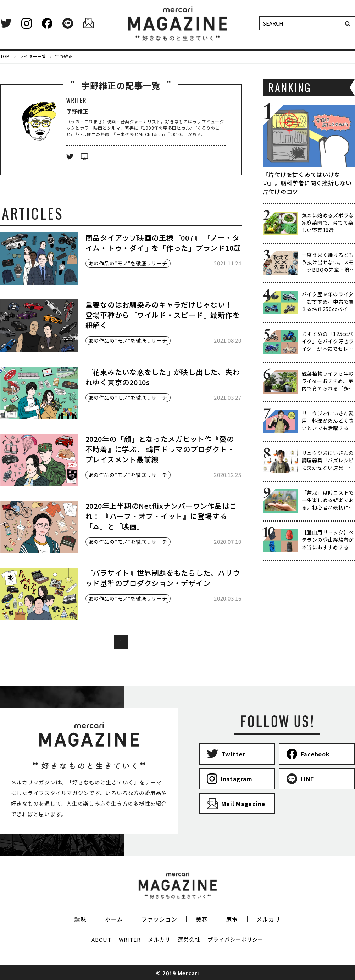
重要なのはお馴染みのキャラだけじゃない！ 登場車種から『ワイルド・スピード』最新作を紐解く (163, 315)
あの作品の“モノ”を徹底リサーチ (128, 263)
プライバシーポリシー (235, 939)
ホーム (114, 919)
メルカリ (268, 919)
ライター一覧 (33, 56)
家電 (232, 919)
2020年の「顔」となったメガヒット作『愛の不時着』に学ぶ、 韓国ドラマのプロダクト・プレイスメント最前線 (160, 449)
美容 (202, 919)
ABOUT (101, 939)
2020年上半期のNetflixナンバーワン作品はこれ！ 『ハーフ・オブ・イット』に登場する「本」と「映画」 (161, 516)
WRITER (130, 939)
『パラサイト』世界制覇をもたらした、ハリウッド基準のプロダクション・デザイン (163, 578)
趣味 (81, 919)
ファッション (159, 919)
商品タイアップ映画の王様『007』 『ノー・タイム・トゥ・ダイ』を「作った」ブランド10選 (163, 243)
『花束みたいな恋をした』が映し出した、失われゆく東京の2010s (163, 377)
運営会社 (189, 939)
